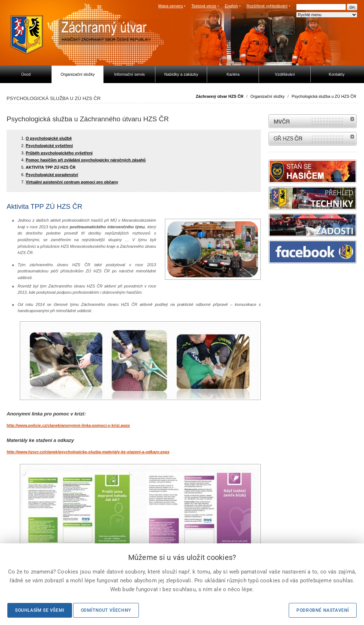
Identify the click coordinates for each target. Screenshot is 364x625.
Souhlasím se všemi (40, 610)
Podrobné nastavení (323, 610)
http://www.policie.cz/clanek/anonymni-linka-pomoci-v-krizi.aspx (68, 425)
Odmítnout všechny (106, 610)
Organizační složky (268, 96)
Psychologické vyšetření (49, 146)
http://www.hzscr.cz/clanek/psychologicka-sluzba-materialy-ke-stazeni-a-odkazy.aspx (88, 452)
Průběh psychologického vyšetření (59, 153)
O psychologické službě (49, 138)
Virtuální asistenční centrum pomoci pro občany (72, 182)
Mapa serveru (171, 6)
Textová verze (204, 6)
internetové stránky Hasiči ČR (313, 139)
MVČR (313, 121)
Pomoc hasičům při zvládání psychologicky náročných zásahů (86, 160)
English (231, 6)
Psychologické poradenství (52, 175)
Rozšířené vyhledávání (267, 6)
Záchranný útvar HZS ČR (220, 96)
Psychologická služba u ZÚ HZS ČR (324, 96)
